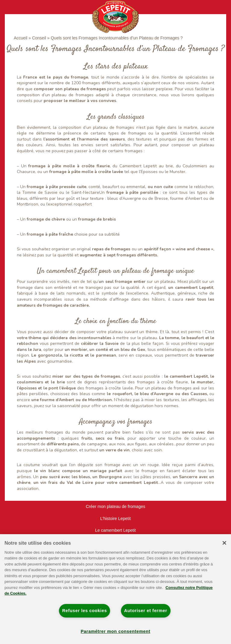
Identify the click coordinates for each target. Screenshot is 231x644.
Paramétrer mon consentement (115, 631)
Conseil (39, 38)
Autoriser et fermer (146, 611)
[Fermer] (224, 543)
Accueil (21, 38)
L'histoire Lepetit (115, 519)
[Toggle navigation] (17, 7)
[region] (115, 589)
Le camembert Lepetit (115, 530)
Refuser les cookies (85, 611)
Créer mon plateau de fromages (115, 506)
